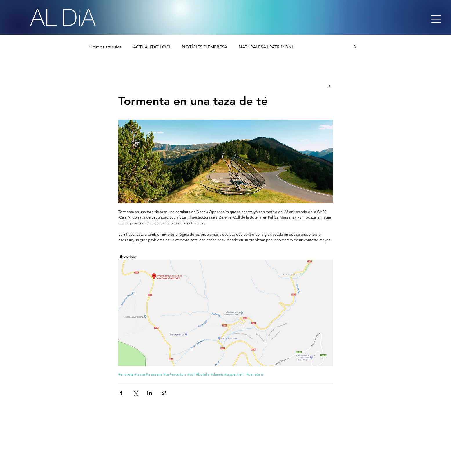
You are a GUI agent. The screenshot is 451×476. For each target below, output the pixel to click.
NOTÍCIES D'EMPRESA (204, 47)
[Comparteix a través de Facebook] (121, 393)
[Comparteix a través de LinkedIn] (150, 393)
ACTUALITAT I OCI (152, 47)
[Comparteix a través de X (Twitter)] (135, 393)
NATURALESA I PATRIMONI (266, 47)
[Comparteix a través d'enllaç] (164, 393)
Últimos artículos (105, 47)
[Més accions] (329, 85)
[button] (355, 47)
